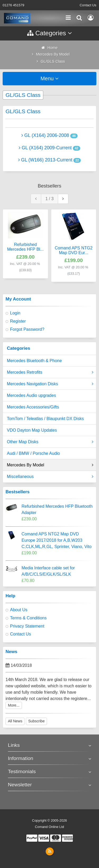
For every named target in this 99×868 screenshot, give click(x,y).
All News (15, 721)
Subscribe (36, 721)
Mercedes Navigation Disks (50, 384)
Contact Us (88, 5)
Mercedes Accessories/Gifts (33, 407)
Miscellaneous (50, 477)
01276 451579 (13, 5)
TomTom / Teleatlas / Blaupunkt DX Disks (45, 419)
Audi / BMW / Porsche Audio (33, 453)
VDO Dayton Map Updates (32, 430)
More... (14, 705)
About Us (19, 610)
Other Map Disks (50, 442)
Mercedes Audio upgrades (31, 395)
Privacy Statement (27, 626)
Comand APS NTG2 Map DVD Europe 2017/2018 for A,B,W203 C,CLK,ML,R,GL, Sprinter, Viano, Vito (57, 540)
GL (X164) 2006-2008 (45, 135)
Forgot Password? (27, 329)
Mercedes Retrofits (50, 372)
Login (15, 313)
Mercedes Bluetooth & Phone (34, 361)
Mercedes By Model (50, 465)
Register (18, 321)
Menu (49, 78)
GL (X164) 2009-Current (45, 148)
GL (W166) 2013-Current (45, 160)
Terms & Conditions (28, 618)
